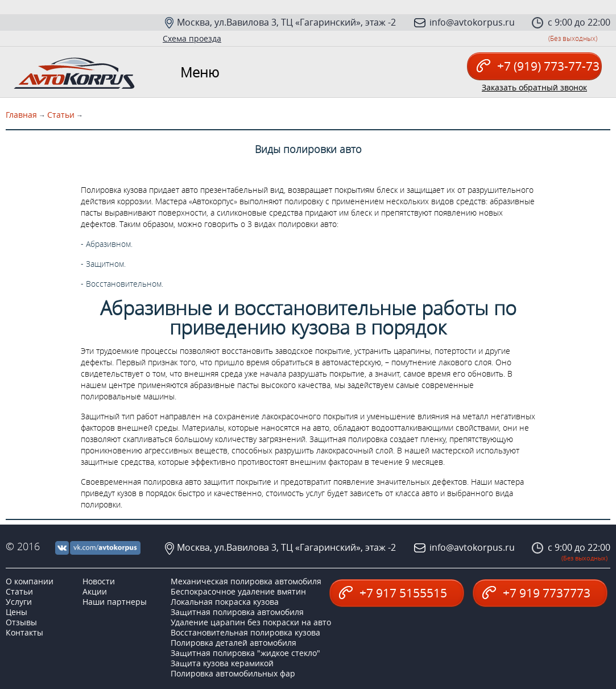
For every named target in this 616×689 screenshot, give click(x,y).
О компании (30, 581)
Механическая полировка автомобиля (246, 581)
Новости (99, 581)
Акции (95, 591)
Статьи (61, 115)
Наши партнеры (115, 602)
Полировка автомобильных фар (233, 673)
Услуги (19, 602)
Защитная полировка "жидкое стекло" (245, 653)
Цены (16, 612)
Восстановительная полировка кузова (245, 632)
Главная (21, 115)
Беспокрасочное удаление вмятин (238, 591)
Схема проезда (192, 38)
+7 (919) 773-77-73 (538, 66)
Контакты (24, 632)
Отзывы (21, 622)
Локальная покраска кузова (225, 602)
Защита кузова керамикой (222, 663)
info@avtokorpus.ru (472, 22)
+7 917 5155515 (393, 593)
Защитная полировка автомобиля (237, 612)
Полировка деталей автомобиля (233, 643)
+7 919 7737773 (536, 593)
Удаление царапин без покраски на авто (251, 622)
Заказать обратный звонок (534, 88)
